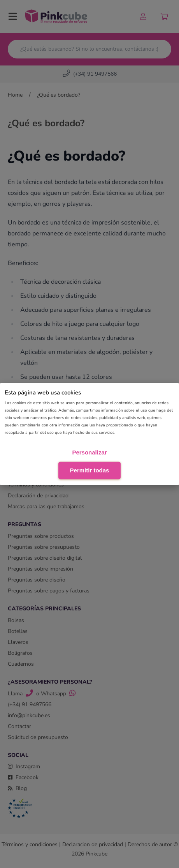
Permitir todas (90, 470)
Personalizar (89, 452)
